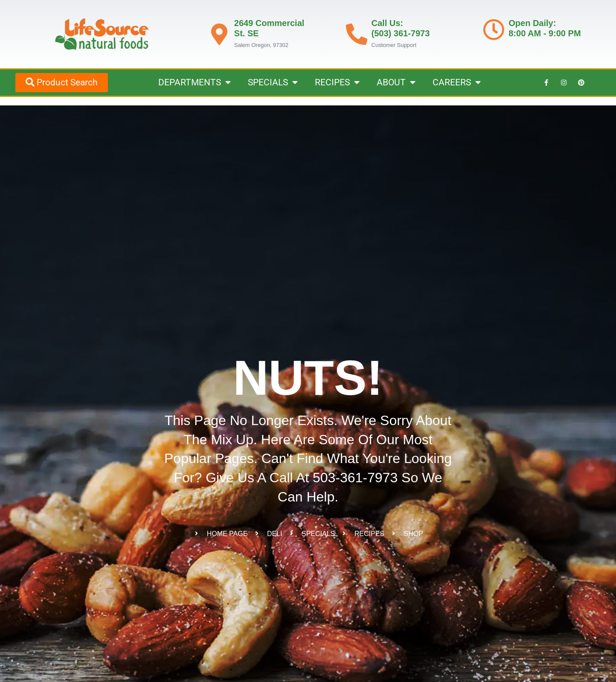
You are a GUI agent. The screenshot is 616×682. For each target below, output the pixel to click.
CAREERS (457, 83)
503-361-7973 (355, 478)
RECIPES (337, 83)
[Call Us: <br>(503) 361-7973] (357, 34)
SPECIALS (273, 83)
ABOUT (396, 83)
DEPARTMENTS (195, 83)
